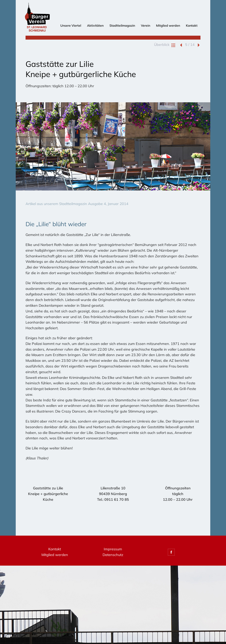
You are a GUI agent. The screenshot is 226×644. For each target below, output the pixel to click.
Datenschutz (113, 555)
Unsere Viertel (71, 25)
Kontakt (192, 25)
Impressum (113, 549)
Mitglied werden (168, 25)
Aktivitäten (95, 25)
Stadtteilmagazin (122, 25)
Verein (146, 25)
